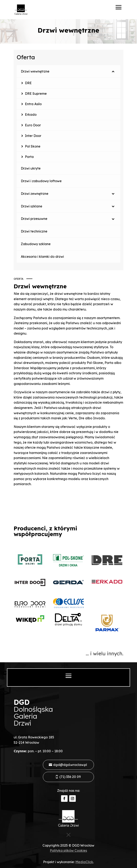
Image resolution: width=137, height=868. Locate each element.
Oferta (26, 57)
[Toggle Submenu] (113, 71)
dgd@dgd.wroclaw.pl (70, 765)
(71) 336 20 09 (70, 777)
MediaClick (84, 862)
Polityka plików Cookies (68, 850)
